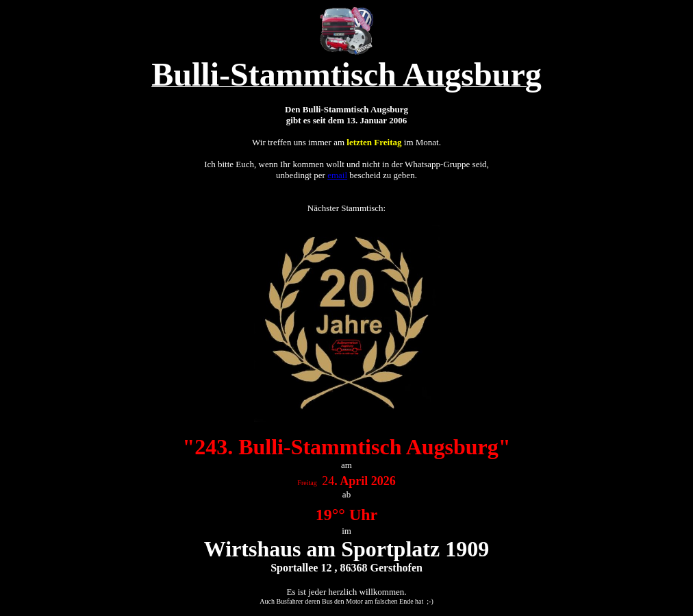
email (337, 175)
